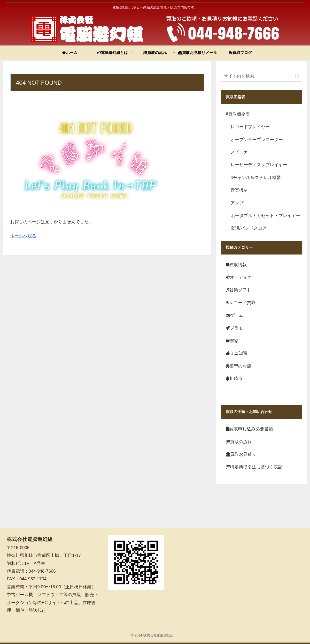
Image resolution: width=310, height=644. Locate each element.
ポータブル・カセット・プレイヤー (265, 216)
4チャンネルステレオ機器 (256, 178)
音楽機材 (239, 190)
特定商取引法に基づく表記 (254, 467)
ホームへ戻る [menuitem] (23, 236)
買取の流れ (239, 442)
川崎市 (234, 379)
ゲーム (235, 315)
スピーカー (241, 152)
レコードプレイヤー (250, 127)
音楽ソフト (238, 290)
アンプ (237, 203)
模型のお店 (238, 366)
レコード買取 (241, 303)
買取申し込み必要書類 (249, 429)
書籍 (232, 341)
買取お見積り (241, 454)
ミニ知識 (236, 353)
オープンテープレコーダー (257, 140)
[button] (297, 76)
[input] (262, 76)
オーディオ (239, 277)
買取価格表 (238, 114)
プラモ (234, 328)
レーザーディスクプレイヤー (259, 165)
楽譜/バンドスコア (249, 228)
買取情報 (236, 265)
